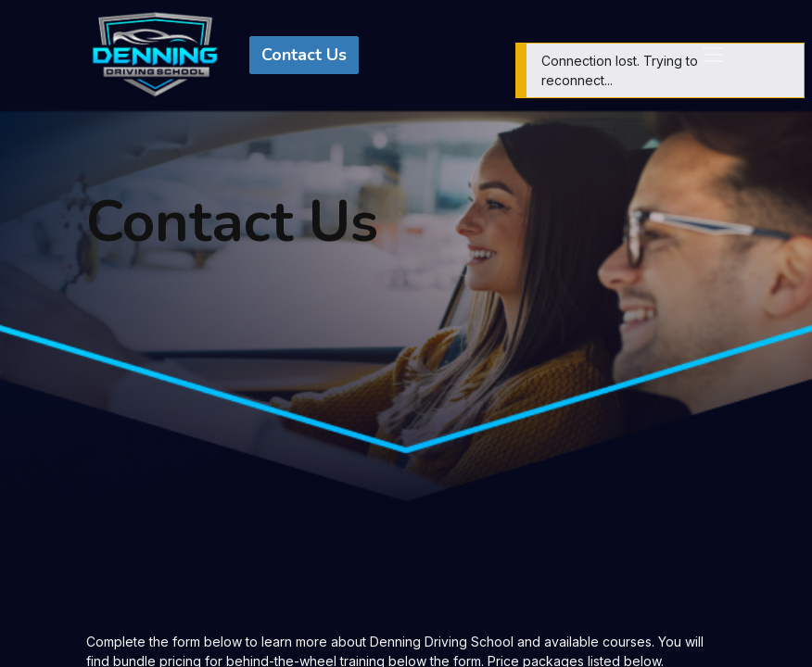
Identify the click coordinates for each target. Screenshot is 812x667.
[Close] (788, 60)
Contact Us (304, 55)
